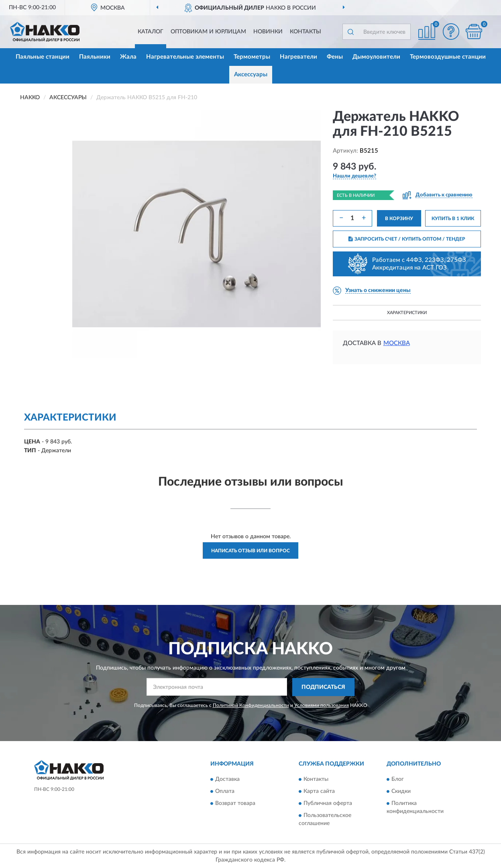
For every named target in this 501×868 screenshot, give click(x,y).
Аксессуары (251, 75)
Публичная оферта (328, 804)
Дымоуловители (376, 57)
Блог (398, 780)
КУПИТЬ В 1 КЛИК (453, 219)
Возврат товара (235, 804)
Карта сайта (319, 792)
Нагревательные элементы (185, 57)
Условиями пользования (322, 705)
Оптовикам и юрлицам (208, 32)
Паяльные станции (43, 57)
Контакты (305, 32)
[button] (451, 32)
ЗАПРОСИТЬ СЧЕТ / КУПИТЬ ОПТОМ (407, 239)
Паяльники (95, 57)
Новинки (268, 32)
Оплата (225, 792)
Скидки (401, 792)
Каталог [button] (151, 32)
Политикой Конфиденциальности (251, 705)
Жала (128, 57)
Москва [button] (397, 343)
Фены (335, 57)
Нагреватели (298, 57)
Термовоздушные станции (448, 57)
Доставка (227, 780)
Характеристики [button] (407, 313)
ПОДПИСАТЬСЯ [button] (323, 687)
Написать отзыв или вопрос (250, 551)
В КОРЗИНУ (399, 219)
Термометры (252, 57)
